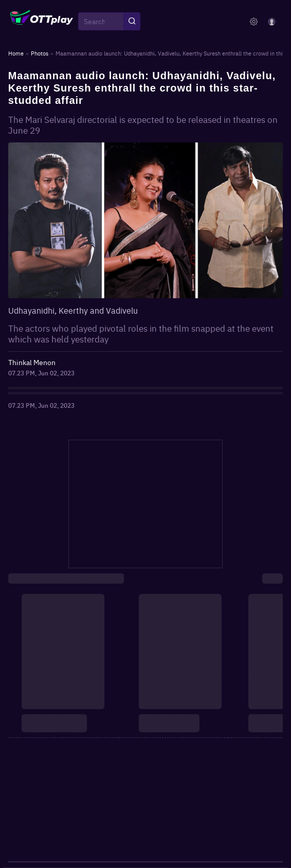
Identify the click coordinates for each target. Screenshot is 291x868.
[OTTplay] (42, 22)
